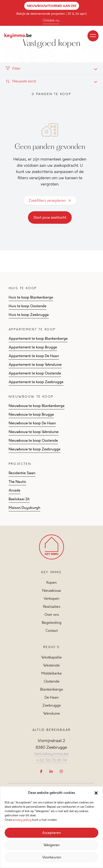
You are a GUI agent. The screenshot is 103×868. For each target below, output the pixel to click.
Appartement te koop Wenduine (35, 365)
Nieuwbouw (51, 591)
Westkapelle (51, 657)
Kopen (51, 582)
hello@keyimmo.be (51, 754)
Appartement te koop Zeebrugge (36, 382)
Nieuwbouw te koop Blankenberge (37, 406)
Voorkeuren (52, 857)
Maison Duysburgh (24, 508)
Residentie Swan (22, 473)
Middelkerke (51, 673)
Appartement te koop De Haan (34, 356)
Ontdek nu (51, 20)
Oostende (52, 681)
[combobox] (51, 81)
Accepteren (51, 833)
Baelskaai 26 (19, 499)
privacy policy (22, 820)
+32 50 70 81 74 (51, 760)
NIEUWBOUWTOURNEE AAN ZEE (52, 6)
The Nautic (17, 482)
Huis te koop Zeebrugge (29, 315)
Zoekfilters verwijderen (50, 200)
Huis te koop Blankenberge (31, 297)
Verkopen (51, 599)
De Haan (52, 697)
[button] (96, 793)
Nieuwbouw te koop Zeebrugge (35, 449)
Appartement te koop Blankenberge (38, 339)
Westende (51, 665)
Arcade (15, 490)
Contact (52, 631)
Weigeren (51, 845)
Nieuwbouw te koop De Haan (32, 423)
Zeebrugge (52, 705)
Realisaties (52, 607)
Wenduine (52, 713)
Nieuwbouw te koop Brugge (31, 415)
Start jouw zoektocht (50, 218)
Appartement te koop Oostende (35, 373)
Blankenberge (52, 689)
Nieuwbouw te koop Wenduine (34, 432)
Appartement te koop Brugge (33, 347)
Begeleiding (52, 623)
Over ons (52, 615)
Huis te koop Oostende (28, 306)
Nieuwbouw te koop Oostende (33, 441)
